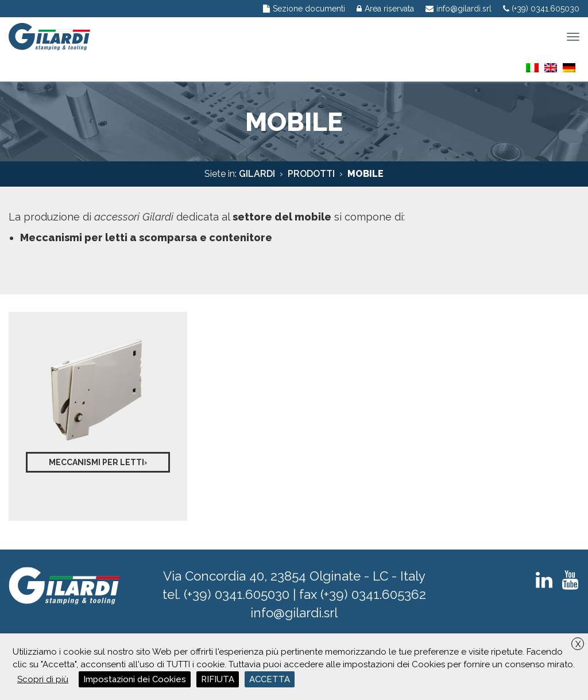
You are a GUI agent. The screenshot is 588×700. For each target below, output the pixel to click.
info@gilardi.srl (294, 613)
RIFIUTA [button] (218, 679)
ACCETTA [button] (270, 679)
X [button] (578, 644)
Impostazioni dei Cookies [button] (135, 679)
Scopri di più (43, 679)
